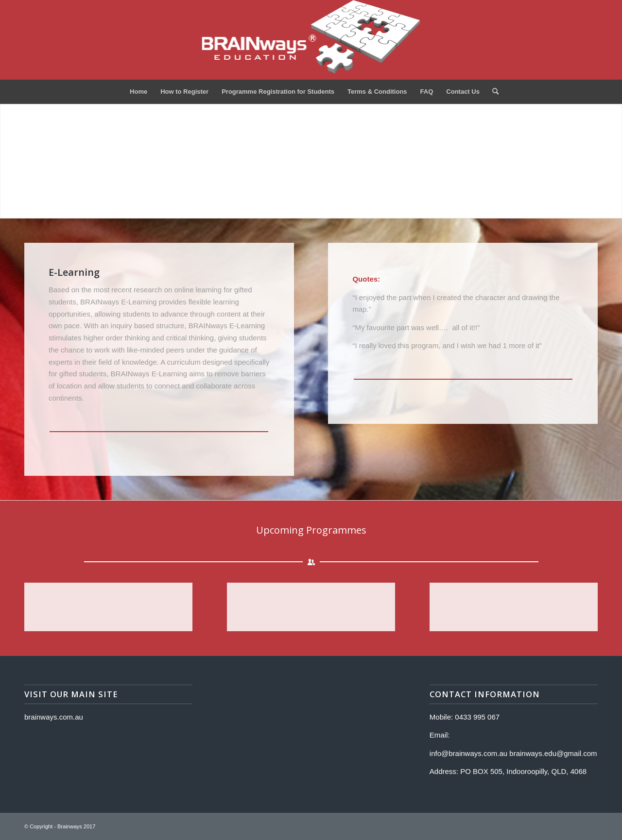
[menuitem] (138, 92)
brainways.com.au (54, 717)
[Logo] (311, 40)
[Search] (492, 92)
